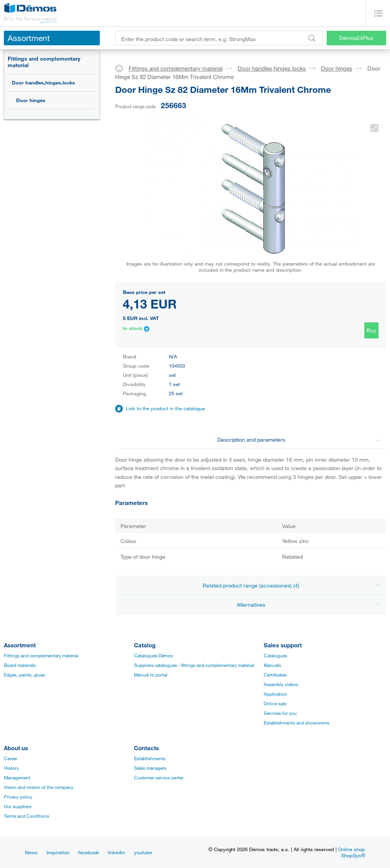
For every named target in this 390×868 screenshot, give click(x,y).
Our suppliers (18, 806)
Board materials (20, 665)
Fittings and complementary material (44, 62)
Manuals (272, 665)
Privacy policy (18, 797)
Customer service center (159, 777)
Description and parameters (299, 440)
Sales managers (150, 768)
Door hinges (31, 100)
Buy (371, 330)
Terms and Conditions (26, 816)
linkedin (117, 852)
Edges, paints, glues (24, 675)
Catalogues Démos (153, 655)
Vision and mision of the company (39, 787)
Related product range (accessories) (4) (291, 585)
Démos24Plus (356, 38)
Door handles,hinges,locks (43, 83)
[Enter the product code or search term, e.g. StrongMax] (219, 38)
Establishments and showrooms (297, 723)
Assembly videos (281, 684)
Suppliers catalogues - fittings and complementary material (194, 665)
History (11, 768)
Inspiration (58, 852)
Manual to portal (151, 675)
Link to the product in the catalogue (165, 408)
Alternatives (308, 605)
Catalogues (275, 655)
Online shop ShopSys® (352, 852)
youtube (143, 852)
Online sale (275, 703)
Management (17, 777)
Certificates (275, 675)
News (31, 852)
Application (275, 694)
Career (11, 758)
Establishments (150, 758)
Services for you (280, 713)
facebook (89, 852)
